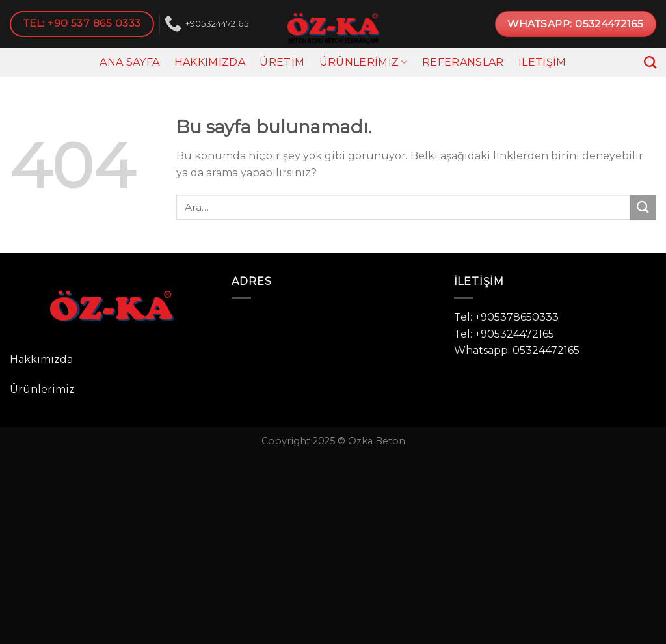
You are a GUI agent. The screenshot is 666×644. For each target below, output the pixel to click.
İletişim (542, 62)
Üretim (282, 62)
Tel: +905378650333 (506, 317)
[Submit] (643, 207)
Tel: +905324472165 (504, 334)
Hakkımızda (210, 62)
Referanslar (463, 62)
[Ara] (650, 62)
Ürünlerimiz (364, 62)
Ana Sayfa (129, 62)
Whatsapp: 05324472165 (517, 350)
